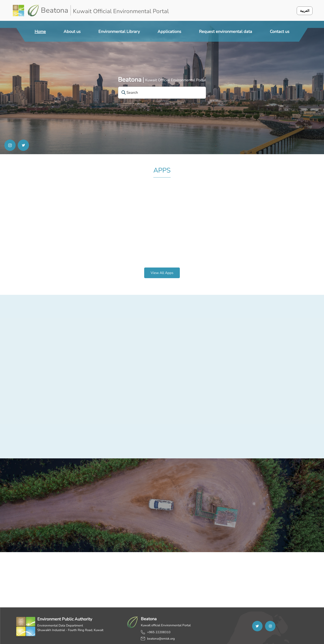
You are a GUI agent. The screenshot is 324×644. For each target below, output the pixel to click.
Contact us (280, 32)
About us (72, 32)
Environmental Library (119, 32)
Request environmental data (226, 32)
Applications (169, 32)
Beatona (130, 80)
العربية (305, 11)
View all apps (162, 273)
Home (40, 32)
